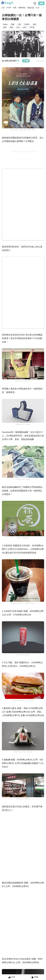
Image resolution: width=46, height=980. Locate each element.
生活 (37, 8)
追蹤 (26, 61)
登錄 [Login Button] (41, 3)
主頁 (3, 8)
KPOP (9, 8)
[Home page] (7, 3)
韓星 (15, 8)
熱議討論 (31, 8)
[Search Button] (43, 8)
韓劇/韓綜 (22, 8)
